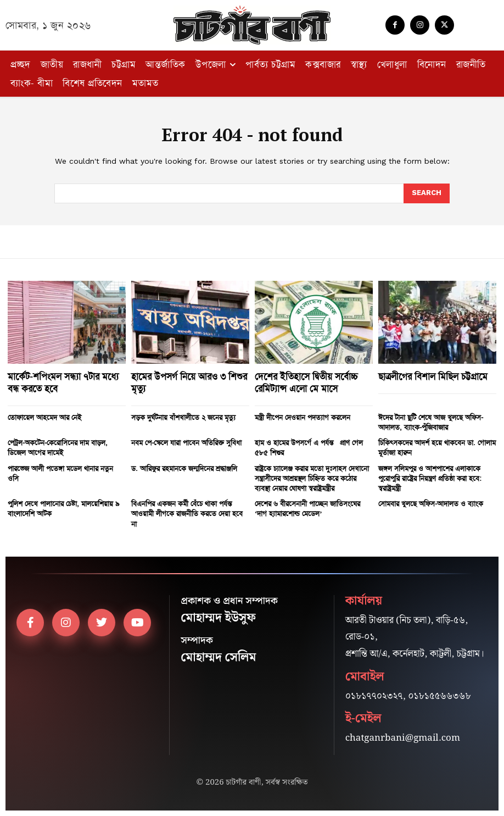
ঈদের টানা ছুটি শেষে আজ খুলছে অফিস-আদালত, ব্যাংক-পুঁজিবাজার (431, 422)
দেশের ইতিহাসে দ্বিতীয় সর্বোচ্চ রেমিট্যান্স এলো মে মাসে (306, 382)
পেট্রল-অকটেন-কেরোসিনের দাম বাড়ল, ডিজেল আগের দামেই (58, 448)
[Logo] (252, 25)
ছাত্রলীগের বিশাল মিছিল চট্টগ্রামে (433, 376)
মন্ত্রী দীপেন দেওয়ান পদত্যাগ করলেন (303, 417)
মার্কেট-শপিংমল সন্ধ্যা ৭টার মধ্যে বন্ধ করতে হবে (63, 382)
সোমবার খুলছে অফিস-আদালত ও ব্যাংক (431, 504)
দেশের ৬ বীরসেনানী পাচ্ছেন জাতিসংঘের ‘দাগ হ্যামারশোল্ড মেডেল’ (307, 509)
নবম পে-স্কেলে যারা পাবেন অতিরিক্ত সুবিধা (186, 443)
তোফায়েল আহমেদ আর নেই (44, 417)
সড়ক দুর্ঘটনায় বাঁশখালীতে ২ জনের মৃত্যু (183, 417)
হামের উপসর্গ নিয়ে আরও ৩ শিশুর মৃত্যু (189, 382)
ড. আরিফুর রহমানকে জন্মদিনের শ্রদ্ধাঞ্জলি (184, 468)
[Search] (427, 193)
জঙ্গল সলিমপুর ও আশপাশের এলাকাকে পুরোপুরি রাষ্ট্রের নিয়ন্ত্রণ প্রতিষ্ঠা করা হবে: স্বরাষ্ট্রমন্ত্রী (430, 478)
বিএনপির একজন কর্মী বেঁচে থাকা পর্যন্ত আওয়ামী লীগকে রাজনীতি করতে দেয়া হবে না (187, 514)
